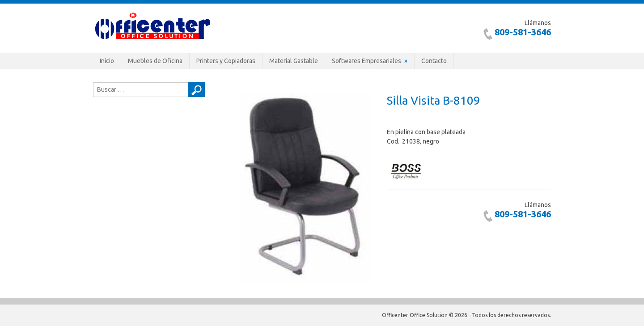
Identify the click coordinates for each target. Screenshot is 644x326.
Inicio (107, 61)
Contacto (434, 61)
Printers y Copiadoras (226, 61)
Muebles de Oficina (155, 61)
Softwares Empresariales (366, 61)
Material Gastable (294, 61)
